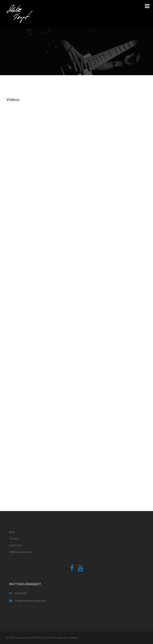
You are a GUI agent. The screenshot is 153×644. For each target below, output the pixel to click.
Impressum (16, 545)
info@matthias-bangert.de (30, 601)
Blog (12, 532)
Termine (14, 539)
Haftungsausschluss (21, 552)
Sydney (59, 638)
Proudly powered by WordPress (25, 638)
